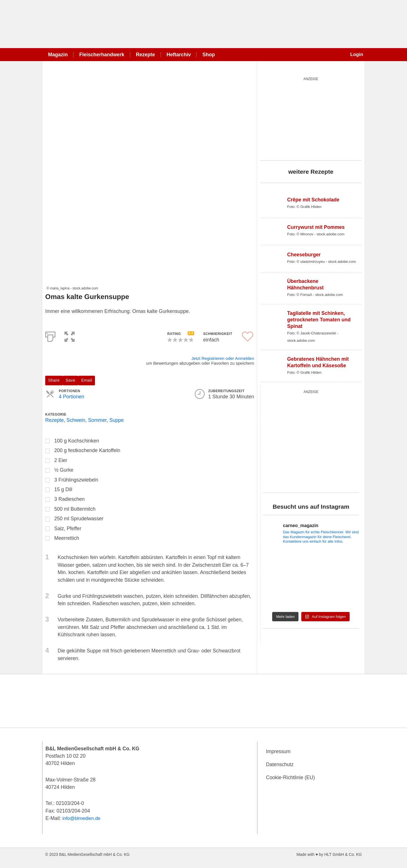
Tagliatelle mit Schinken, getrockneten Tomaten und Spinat (319, 320)
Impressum (278, 751)
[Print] (50, 336)
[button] (70, 336)
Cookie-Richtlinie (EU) (290, 777)
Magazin (58, 55)
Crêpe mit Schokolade (313, 200)
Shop (209, 55)
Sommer (98, 420)
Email (87, 380)
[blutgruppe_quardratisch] (311, 440)
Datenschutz (280, 764)
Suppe (117, 420)
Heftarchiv (179, 55)
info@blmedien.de (83, 818)
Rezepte (145, 55)
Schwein (76, 420)
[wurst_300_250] (302, 118)
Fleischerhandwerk (102, 55)
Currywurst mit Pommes (316, 227)
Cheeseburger (304, 255)
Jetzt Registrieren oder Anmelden (223, 358)
